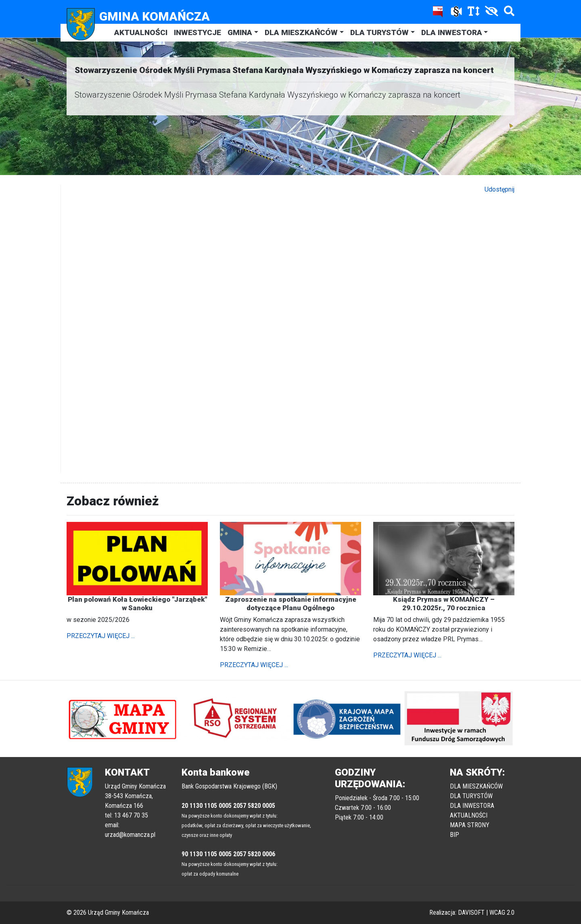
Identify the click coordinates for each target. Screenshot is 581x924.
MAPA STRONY (470, 825)
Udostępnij (499, 189)
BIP (455, 835)
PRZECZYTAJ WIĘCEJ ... (101, 636)
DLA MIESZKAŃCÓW (301, 32)
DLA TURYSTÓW (379, 32)
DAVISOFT (471, 913)
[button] (100, 719)
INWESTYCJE (197, 32)
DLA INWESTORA (452, 32)
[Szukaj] (507, 13)
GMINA (240, 32)
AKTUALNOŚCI (141, 32)
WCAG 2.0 (502, 913)
